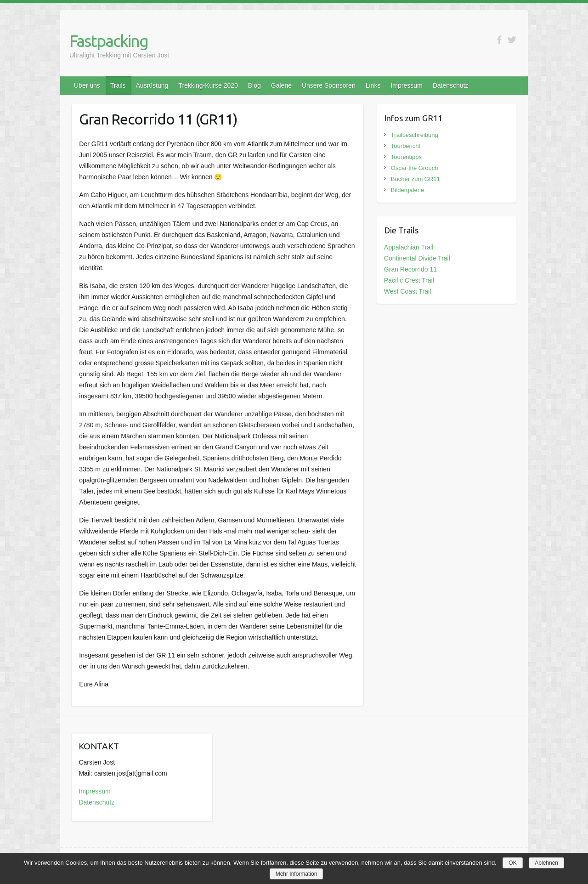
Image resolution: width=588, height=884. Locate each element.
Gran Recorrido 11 (410, 269)
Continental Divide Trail (417, 258)
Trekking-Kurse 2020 (208, 85)
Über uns (87, 85)
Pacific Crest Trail (409, 280)
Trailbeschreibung (415, 135)
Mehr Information (297, 874)
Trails (118, 85)
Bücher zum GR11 (416, 179)
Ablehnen (546, 863)
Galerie (281, 85)
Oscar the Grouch (415, 168)
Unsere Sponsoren (329, 85)
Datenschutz (451, 85)
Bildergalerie (407, 190)
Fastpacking (109, 41)
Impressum (406, 85)
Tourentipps (406, 157)
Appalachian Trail (409, 247)
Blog (254, 85)
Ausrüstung (152, 85)
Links (373, 85)
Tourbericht (406, 146)
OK (512, 863)
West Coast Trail (407, 291)
